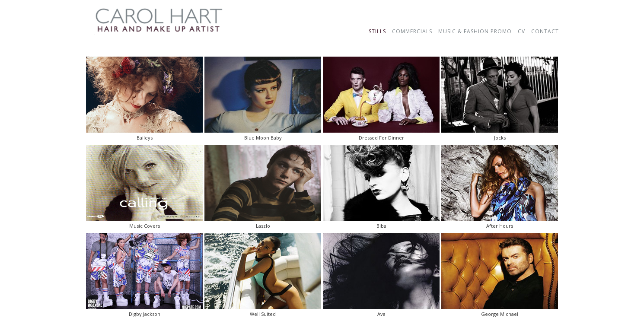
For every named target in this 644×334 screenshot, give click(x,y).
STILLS (377, 31)
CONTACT (545, 31)
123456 (322, 22)
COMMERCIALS (412, 31)
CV (521, 31)
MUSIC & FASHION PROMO (475, 31)
